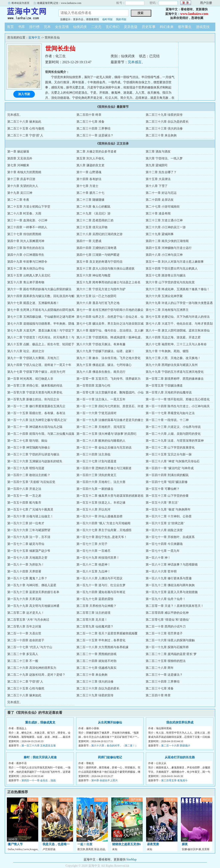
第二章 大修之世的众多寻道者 (96, 152)
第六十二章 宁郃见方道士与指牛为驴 (101, 289)
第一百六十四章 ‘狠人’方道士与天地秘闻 (103, 523)
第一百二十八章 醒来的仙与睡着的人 (101, 441)
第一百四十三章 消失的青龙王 (96, 475)
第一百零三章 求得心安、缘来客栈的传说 (35, 386)
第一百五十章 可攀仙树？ (163, 489)
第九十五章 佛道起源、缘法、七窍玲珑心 (104, 365)
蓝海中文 (28, 14)
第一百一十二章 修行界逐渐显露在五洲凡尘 (36, 406)
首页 (10, 27)
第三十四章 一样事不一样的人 (27, 227)
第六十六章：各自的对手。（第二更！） (115, 746)
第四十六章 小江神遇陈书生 (26, 255)
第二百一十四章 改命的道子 (26, 640)
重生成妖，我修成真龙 (40, 722)
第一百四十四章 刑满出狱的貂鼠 (167, 475)
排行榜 (34, 27)
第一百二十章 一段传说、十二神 (167, 420)
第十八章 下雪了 (157, 186)
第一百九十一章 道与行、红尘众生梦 (101, 585)
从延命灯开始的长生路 (180, 757)
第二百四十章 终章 (89, 115)
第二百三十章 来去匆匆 (161, 135)
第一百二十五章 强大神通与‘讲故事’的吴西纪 (106, 434)
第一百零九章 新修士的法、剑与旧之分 (33, 399)
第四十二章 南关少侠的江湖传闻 (167, 241)
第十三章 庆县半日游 (21, 179)
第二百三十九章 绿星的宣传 (164, 115)
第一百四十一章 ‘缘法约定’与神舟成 (170, 468)
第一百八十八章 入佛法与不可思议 (99, 578)
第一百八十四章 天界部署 (24, 571)
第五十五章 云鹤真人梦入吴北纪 (29, 275)
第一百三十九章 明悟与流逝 (26, 468)
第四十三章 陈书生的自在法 (26, 248)
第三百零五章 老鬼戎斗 (174, 780)
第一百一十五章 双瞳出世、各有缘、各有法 (36, 413)
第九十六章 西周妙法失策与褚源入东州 (172, 365)
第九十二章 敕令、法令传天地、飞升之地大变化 (108, 358)
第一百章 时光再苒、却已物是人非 (30, 379)
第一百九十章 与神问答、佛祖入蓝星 (32, 585)
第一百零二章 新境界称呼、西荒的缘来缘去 (175, 379)
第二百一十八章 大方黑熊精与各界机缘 (102, 647)
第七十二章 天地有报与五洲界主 (167, 310)
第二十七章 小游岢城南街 (163, 207)
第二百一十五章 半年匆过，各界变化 (101, 640)
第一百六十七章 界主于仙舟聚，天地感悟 (104, 530)
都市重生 (185, 27)
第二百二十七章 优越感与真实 (96, 668)
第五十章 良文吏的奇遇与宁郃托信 (99, 262)
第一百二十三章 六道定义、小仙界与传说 (173, 427)
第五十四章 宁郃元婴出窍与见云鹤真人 (172, 269)
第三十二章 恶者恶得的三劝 (95, 220)
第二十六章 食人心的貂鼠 (93, 207)
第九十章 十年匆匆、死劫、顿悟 (167, 351)
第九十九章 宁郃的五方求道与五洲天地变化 (175, 372)
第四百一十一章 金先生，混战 (39, 780)
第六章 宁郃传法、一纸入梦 (164, 158)
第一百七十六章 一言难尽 (93, 551)
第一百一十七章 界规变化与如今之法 (170, 413)
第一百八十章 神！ (158, 558)
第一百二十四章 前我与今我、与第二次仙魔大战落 (41, 434)
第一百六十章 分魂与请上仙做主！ (30, 516)
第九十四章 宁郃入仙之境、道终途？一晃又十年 (39, 365)
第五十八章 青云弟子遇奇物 (26, 282)
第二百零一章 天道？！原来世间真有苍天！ (175, 606)
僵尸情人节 (15, 844)
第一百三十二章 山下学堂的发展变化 (170, 448)
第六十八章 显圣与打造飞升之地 (98, 303)
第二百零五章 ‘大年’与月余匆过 (28, 620)
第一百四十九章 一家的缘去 (95, 489)
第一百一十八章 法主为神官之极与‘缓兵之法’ (37, 420)
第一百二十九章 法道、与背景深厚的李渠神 (175, 441)
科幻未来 (167, 27)
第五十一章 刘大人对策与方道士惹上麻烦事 (175, 262)
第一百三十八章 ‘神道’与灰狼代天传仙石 (173, 461)
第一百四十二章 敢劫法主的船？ (29, 475)
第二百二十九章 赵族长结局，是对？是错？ (36, 675)
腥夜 (185, 844)
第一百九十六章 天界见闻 (24, 599)
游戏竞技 (203, 27)
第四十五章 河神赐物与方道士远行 (169, 248)
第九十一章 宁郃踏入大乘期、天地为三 (33, 358)
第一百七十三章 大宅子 (92, 544)
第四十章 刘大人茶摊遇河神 (26, 241)
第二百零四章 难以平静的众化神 (167, 613)
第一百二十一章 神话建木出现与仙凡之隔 (35, 427)
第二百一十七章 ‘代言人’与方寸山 (30, 647)
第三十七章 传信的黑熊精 (24, 234)
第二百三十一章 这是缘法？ (95, 135)
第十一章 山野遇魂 (89, 172)
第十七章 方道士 (87, 186)
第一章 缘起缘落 (18, 152)
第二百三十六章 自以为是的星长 (167, 122)
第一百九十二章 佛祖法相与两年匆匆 (170, 585)
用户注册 (206, 3)
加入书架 (24, 94)
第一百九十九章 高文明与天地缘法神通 (33, 606)
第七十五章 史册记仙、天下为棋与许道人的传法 (178, 317)
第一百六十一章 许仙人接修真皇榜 (99, 516)
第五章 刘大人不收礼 (90, 158)
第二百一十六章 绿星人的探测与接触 (170, 640)
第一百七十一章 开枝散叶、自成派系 (170, 537)
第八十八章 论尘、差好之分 (26, 351)
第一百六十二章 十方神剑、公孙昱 (169, 516)
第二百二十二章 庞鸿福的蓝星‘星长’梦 (171, 654)
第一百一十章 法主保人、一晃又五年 (101, 399)
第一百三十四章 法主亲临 (93, 454)
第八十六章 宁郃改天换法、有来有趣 (101, 344)
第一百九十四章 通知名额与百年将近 (101, 592)
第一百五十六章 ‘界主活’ (162, 503)
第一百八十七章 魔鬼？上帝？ (27, 578)
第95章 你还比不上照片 (105, 780)
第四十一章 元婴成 (89, 241)
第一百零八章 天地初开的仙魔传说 (169, 392)
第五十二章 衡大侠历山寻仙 (26, 269)
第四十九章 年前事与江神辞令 (27, 262)
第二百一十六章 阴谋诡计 (176, 746)
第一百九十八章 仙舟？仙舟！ (166, 599)
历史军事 (149, 27)
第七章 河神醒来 (18, 165)
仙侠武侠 (80, 27)
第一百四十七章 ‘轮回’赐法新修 (167, 482)
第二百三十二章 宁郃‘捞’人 (25, 135)
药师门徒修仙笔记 (110, 757)
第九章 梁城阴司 (157, 165)
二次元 (96, 27)
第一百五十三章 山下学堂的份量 (167, 496)
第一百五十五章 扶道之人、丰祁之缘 (101, 503)
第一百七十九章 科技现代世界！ (98, 558)
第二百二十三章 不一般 (23, 661)
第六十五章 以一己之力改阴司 (96, 296)
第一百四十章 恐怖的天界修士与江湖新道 (104, 468)
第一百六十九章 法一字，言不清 (29, 537)
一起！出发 (85, 844)
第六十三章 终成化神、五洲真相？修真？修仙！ (178, 289)
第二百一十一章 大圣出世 (24, 633)
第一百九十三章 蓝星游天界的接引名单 (33, 592)
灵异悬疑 (131, 27)
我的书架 (121, 19)
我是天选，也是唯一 (56, 844)
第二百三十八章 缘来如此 (24, 122)
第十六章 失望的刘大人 (23, 186)
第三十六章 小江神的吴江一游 (166, 227)
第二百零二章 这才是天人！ (26, 613)
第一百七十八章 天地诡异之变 (27, 558)
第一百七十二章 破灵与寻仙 (26, 544)
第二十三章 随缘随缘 (90, 200)
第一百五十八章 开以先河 (93, 510)
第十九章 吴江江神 (20, 193)
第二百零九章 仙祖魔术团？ (95, 627)
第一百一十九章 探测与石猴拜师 (167, 647)
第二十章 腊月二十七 (90, 193)
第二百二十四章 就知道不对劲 (96, 661)
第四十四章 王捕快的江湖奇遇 (96, 248)
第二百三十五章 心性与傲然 (26, 129)
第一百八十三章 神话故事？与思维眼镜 (172, 565)
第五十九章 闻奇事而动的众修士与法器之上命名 (108, 282)
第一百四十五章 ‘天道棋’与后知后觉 (31, 482)
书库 (21, 27)
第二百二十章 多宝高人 (23, 654)
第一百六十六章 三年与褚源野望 (29, 530)
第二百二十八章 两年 (160, 668)
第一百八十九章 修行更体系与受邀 (169, 578)
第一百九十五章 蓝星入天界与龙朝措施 (172, 592)
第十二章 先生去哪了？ (161, 172)
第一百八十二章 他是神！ (93, 565)
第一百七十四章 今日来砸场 (164, 544)
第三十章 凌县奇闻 (158, 214)
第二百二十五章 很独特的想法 (166, 661)
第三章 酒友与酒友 (158, 152)
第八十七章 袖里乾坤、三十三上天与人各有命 (176, 344)
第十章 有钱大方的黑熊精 (24, 172)
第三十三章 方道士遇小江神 (164, 220)
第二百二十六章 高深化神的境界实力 (32, 668)
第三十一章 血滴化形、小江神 (27, 220)
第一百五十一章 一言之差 (24, 496)
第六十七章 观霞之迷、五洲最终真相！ (33, 303)
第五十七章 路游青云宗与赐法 (166, 275)
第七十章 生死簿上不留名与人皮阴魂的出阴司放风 (41, 310)
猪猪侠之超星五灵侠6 (126, 844)
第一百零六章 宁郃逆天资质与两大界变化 (35, 392)
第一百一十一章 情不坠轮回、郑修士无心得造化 (178, 399)
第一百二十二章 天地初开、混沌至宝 (101, 427)
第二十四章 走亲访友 (160, 200)
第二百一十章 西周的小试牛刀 (166, 627)
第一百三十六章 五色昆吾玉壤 (39, 746)
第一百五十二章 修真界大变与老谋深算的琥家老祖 (110, 496)
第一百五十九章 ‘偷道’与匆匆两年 (168, 510)
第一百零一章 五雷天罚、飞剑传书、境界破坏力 (108, 379)
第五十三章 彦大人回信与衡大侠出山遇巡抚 (105, 269)
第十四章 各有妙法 (89, 179)
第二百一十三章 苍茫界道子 (164, 633)
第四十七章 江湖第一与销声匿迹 (98, 255)
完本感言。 (136, 62)
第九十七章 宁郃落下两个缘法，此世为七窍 (36, 372)
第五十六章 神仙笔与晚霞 (93, 275)
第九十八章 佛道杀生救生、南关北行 (101, 372)
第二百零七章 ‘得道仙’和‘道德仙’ (168, 620)
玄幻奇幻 (113, 27)
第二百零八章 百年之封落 (24, 627)
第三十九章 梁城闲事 (160, 234)
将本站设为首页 (20, 3)
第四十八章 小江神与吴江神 (164, 255)
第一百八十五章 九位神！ (93, 571)
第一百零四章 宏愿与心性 (93, 386)
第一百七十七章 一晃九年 (163, 551)
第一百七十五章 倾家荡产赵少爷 (29, 551)
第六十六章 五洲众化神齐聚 (164, 296)
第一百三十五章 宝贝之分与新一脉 (169, 454)
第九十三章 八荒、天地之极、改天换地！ (173, 358)
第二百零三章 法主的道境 (93, 613)
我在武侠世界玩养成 (180, 722)
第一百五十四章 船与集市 (24, 503)
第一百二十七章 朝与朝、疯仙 (27, 441)
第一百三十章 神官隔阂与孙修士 (29, 448)
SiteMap (131, 860)
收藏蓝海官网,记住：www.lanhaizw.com (59, 3)
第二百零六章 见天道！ (92, 620)
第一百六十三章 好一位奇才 (26, 523)
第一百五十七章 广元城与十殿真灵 (30, 510)
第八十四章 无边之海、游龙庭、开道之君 (173, 337)
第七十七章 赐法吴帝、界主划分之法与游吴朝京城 (110, 324)
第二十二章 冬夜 (18, 200)
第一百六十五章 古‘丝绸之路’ (165, 523)
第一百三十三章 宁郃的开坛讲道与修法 (33, 454)
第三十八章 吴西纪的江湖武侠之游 (99, 234)
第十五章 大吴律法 (158, 179)
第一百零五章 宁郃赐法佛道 (164, 386)
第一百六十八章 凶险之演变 (164, 530)
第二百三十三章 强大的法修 (164, 129)
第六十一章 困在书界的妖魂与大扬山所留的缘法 (39, 289)
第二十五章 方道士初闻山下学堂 (29, 207)
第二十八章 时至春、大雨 (24, 214)
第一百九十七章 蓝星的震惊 (95, 599)
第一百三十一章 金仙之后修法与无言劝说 (104, 448)
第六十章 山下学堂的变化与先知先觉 (170, 282)
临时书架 (107, 19)
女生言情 (62, 27)
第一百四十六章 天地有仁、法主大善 (101, 482)
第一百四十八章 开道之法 (24, 489)
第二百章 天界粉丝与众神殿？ (96, 606)
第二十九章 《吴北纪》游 (93, 214)
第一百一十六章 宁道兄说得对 (96, 413)
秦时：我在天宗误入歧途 (40, 757)
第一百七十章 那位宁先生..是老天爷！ (102, 537)
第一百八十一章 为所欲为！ (26, 565)
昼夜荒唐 (153, 844)
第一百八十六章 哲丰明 (161, 571)
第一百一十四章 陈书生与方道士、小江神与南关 (178, 406)
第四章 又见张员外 (20, 158)
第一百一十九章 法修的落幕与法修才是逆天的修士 (110, 420)
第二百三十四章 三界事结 (93, 129)
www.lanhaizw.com (194, 14)
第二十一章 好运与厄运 (161, 193)
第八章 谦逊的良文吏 (90, 165)
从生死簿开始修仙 (110, 722)
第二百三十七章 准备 (90, 122)
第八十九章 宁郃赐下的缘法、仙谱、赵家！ (105, 351)
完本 (47, 27)
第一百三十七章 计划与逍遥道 (96, 461)
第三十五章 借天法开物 (92, 227)
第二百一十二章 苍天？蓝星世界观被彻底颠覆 (107, 633)
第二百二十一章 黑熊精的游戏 (96, 654)
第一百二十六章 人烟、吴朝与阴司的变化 (173, 434)
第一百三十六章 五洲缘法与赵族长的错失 (35, 461)
